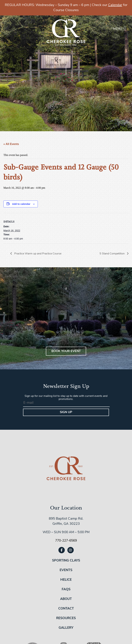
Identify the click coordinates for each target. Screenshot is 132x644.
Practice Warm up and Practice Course (37, 254)
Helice (66, 580)
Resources (66, 618)
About (66, 599)
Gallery (66, 628)
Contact (66, 609)
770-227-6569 (66, 541)
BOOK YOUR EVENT (66, 351)
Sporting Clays (66, 561)
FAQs (66, 590)
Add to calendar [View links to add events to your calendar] (21, 204)
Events (66, 570)
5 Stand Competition (112, 254)
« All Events (11, 144)
